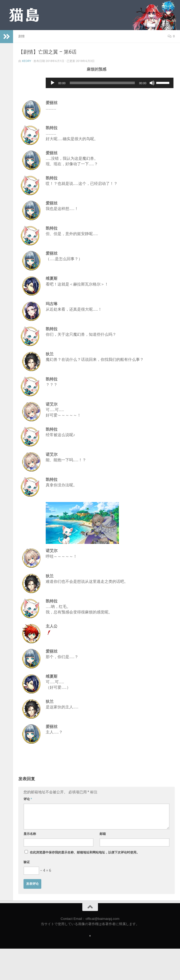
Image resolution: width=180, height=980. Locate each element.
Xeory (27, 61)
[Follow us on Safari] (90, 936)
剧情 (21, 36)
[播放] (53, 83)
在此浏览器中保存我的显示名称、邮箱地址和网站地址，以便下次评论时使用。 (85, 852)
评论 (28, 799)
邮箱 (103, 834)
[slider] (102, 83)
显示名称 (30, 834)
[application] (110, 83)
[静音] (152, 83)
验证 (27, 862)
